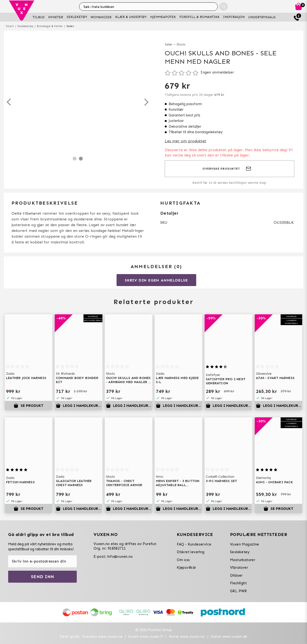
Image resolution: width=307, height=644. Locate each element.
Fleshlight (238, 583)
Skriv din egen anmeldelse (156, 280)
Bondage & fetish (50, 26)
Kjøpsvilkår (186, 568)
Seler (70, 26)
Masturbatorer (243, 560)
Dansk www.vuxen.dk (229, 637)
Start (10, 26)
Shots (181, 44)
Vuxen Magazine (245, 544)
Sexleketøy (25, 26)
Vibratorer (239, 568)
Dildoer (236, 575)
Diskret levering (191, 552)
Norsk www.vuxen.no (187, 637)
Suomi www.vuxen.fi (146, 637)
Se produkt (29, 406)
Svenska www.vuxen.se (103, 637)
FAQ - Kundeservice (194, 544)
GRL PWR (239, 591)
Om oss (183, 560)
